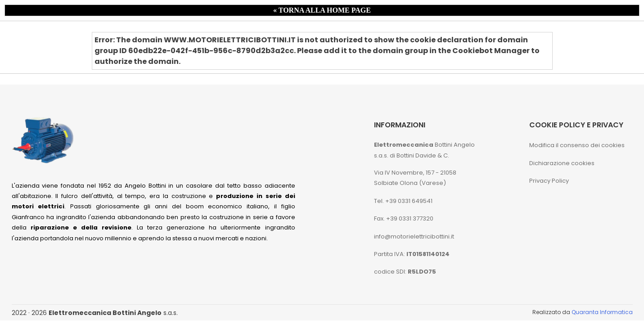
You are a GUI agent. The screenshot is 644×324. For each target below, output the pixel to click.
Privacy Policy (549, 181)
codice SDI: (405, 272)
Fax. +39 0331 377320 (404, 218)
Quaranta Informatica (602, 312)
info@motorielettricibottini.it (414, 236)
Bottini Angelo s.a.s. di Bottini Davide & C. (424, 150)
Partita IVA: (412, 254)
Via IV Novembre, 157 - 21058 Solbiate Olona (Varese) (415, 178)
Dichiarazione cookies (562, 163)
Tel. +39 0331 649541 (403, 201)
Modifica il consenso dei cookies (577, 145)
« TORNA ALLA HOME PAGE (322, 10)
